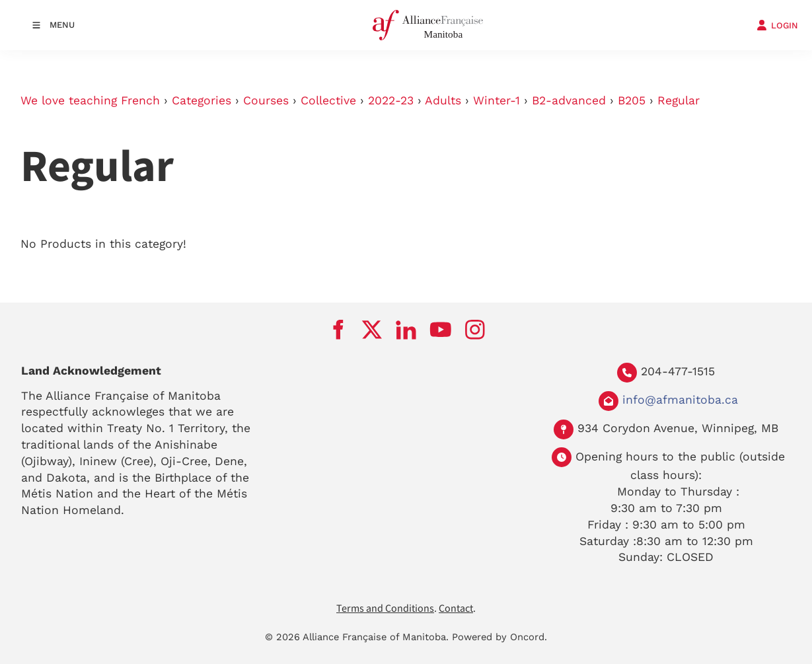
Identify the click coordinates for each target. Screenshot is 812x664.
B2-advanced (569, 100)
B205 (632, 100)
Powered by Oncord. (499, 637)
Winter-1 (497, 100)
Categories (202, 100)
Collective (328, 100)
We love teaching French (90, 100)
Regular (679, 100)
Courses (266, 100)
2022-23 (391, 100)
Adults (443, 100)
